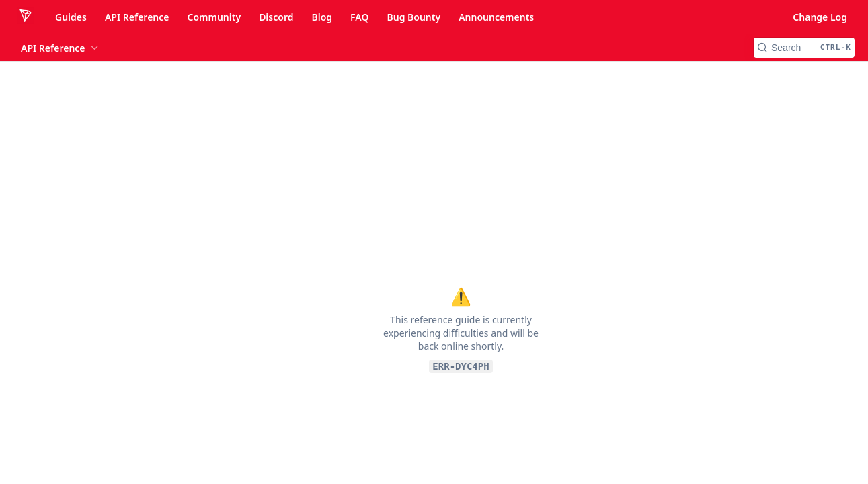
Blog (322, 17)
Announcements (496, 17)
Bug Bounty (413, 17)
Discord (276, 17)
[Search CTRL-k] (804, 48)
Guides (71, 17)
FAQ (359, 17)
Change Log (820, 17)
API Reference (137, 17)
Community (214, 17)
